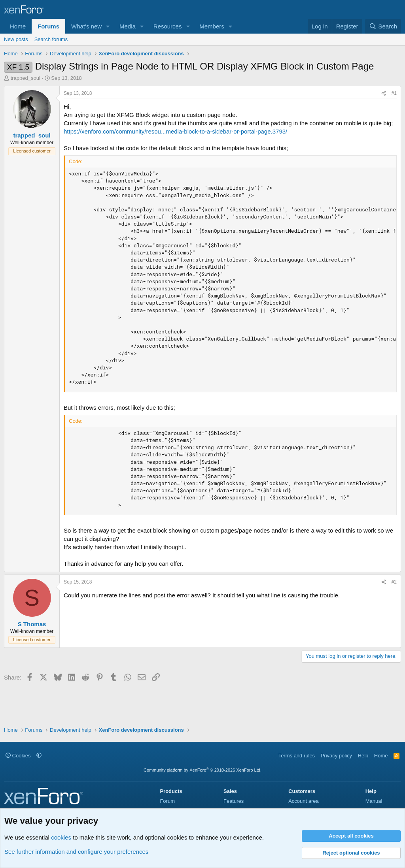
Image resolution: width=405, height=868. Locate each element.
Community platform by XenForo (202, 770)
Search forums (51, 39)
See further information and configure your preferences (76, 852)
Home (18, 26)
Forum (167, 801)
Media (128, 26)
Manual (374, 801)
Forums (48, 26)
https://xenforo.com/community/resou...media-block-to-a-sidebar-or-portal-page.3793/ (175, 131)
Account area (304, 801)
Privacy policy (336, 756)
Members (212, 26)
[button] (108, 26)
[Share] (384, 93)
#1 (394, 93)
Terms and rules (297, 756)
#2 (394, 582)
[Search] (383, 26)
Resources (168, 26)
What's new (86, 26)
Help (363, 756)
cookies (61, 837)
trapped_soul (26, 78)
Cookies (18, 756)
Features (234, 801)
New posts (16, 39)
